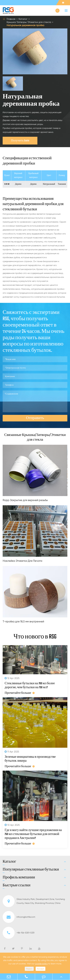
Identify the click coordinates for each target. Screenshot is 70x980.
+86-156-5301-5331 (18, 933)
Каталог (23, 19)
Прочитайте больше (20, 693)
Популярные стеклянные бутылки (31, 870)
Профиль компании (19, 877)
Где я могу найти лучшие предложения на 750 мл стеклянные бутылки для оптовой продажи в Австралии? (33, 834)
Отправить (35, 418)
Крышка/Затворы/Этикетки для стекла (29, 22)
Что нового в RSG (35, 637)
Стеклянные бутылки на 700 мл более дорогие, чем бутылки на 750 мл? (30, 685)
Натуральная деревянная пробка (25, 25)
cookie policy (41, 964)
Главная (11, 19)
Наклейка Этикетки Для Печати (22, 561)
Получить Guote (20, 141)
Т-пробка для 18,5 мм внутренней (23, 622)
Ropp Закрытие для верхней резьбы (25, 500)
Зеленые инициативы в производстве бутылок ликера (30, 759)
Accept (41, 969)
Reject (29, 969)
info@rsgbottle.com (19, 917)
